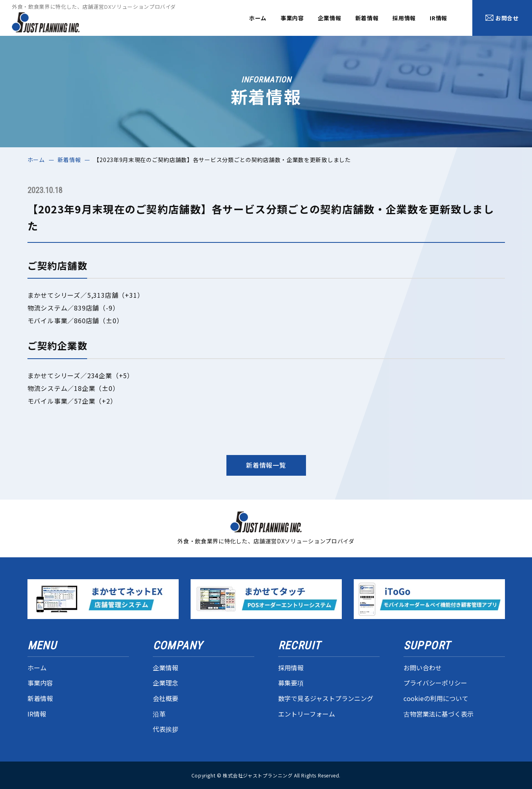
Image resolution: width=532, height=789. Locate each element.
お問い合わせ (423, 668)
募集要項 (291, 683)
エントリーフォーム (307, 714)
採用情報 (404, 18)
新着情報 (367, 18)
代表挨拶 (166, 729)
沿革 (159, 714)
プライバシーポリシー (435, 683)
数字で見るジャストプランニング (326, 698)
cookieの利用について (436, 698)
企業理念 (166, 683)
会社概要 (166, 698)
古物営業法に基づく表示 (438, 714)
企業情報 (330, 18)
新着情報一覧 (266, 465)
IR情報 (438, 18)
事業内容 (292, 18)
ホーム (258, 18)
